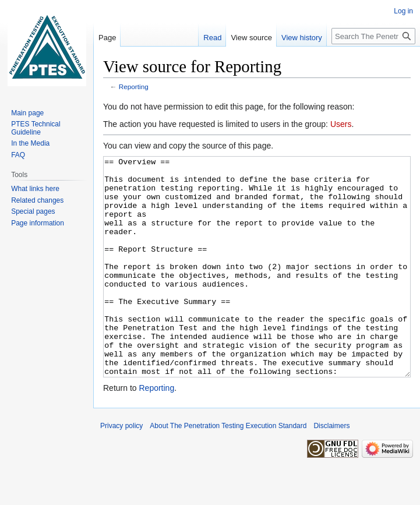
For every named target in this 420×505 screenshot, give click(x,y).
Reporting (134, 86)
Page (107, 38)
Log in (403, 11)
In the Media (30, 143)
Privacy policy (121, 469)
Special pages (33, 211)
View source (251, 38)
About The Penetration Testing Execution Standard (228, 469)
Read (212, 38)
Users (341, 124)
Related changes (37, 200)
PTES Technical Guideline (36, 128)
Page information (38, 223)
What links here (35, 189)
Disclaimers (331, 469)
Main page (27, 113)
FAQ (18, 155)
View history (302, 38)
